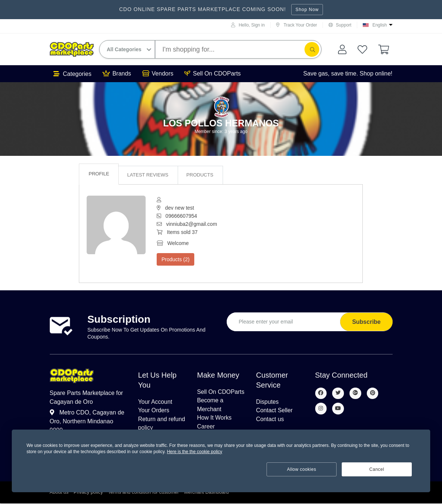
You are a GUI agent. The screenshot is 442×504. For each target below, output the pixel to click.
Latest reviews (148, 175)
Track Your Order (297, 25)
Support (340, 25)
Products (200, 175)
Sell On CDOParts (213, 74)
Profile (99, 174)
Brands (117, 74)
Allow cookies (302, 469)
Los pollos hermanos (221, 123)
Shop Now (307, 10)
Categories (72, 74)
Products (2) (175, 259)
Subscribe (366, 322)
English (380, 25)
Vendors (158, 74)
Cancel (377, 469)
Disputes (268, 402)
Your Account (156, 402)
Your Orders (154, 411)
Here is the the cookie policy (195, 452)
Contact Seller (275, 411)
